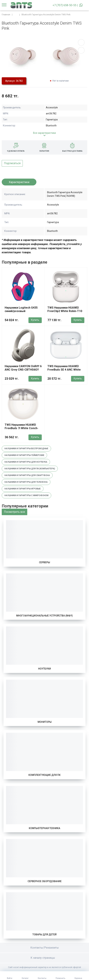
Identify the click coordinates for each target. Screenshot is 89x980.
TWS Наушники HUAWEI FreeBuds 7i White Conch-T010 (21, 428)
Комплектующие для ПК (44, 775)
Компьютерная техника (44, 828)
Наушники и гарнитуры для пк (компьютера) (30, 469)
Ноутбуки (44, 669)
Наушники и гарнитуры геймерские (24, 455)
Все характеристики (44, 133)
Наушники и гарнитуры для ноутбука (26, 462)
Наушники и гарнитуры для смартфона (27, 475)
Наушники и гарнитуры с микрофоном (26, 495)
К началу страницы (44, 958)
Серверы (44, 562)
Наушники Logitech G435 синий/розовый (21, 309)
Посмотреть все (14, 512)
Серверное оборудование (45, 881)
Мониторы (45, 722)
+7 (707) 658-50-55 (65, 5)
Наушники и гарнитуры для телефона (26, 482)
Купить (35, 320)
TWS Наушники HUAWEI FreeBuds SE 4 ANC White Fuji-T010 (64, 370)
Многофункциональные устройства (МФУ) (44, 616)
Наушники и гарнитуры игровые (23, 489)
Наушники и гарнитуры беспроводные (26, 449)
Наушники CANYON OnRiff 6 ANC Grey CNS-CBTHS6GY (23, 368)
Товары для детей (44, 934)
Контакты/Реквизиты (45, 948)
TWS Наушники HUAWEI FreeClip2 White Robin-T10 (65, 309)
